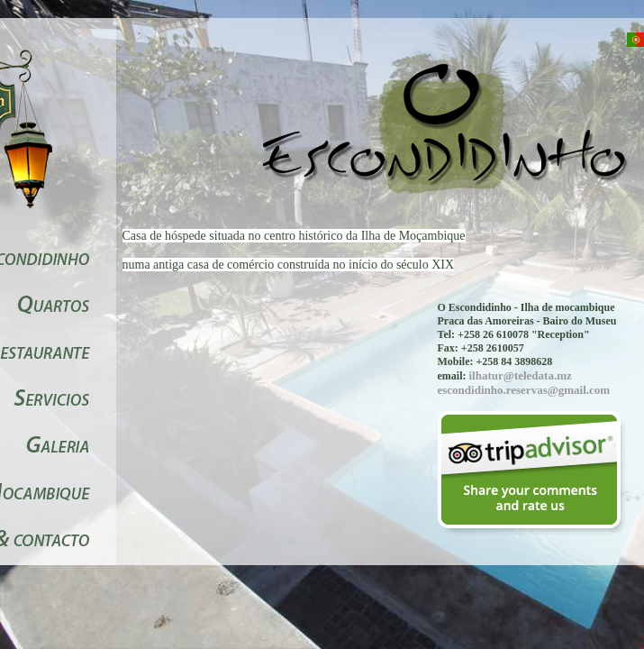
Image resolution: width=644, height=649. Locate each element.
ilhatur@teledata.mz (521, 375)
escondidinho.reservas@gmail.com (524, 390)
